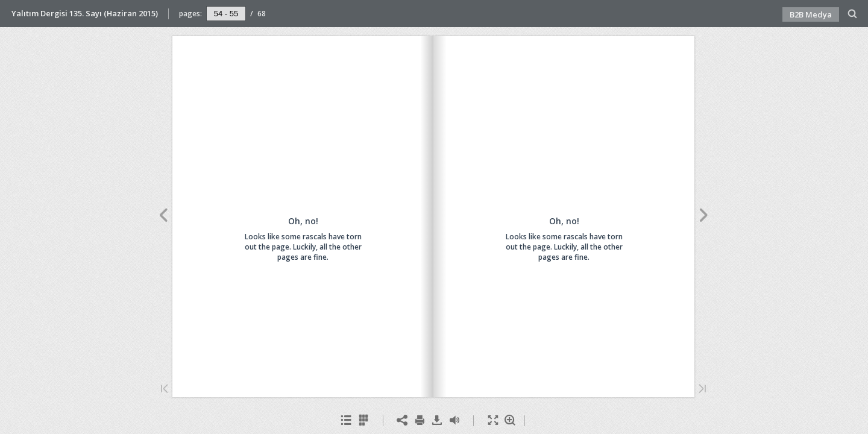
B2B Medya (811, 14)
